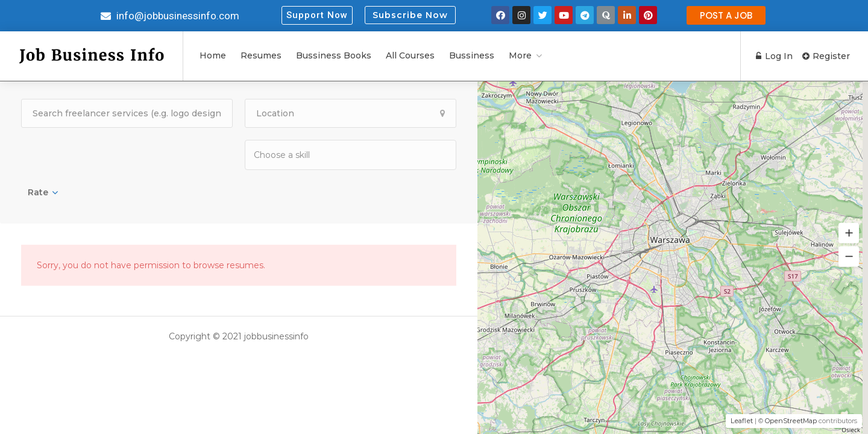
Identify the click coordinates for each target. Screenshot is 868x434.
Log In (774, 56)
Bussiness (472, 55)
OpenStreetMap (791, 421)
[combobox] (351, 155)
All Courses (410, 55)
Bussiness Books (334, 55)
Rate (38, 192)
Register (826, 56)
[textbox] (314, 155)
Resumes (261, 55)
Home (213, 55)
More (520, 55)
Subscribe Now (410, 15)
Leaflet (742, 421)
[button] (317, 15)
